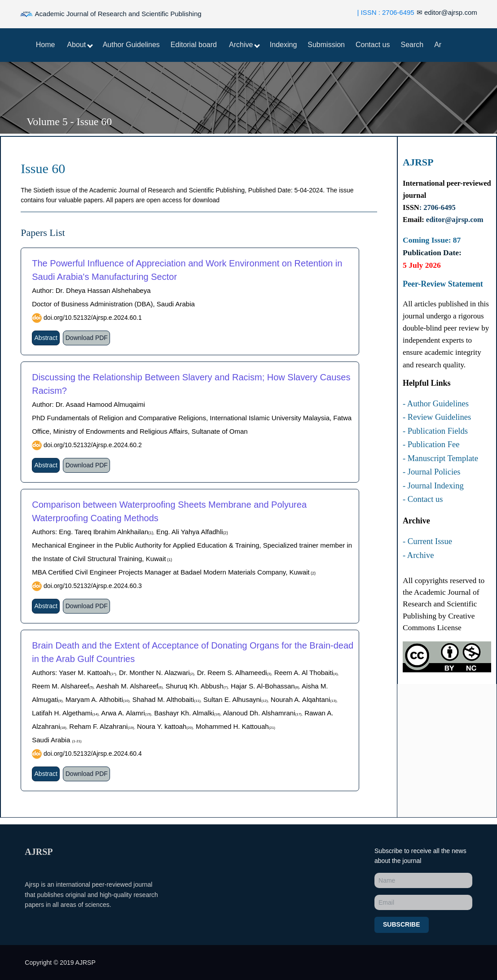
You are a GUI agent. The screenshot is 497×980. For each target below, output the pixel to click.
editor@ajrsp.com (447, 12)
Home (46, 45)
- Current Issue (427, 541)
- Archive (418, 555)
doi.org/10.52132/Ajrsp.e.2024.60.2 (92, 445)
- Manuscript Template (440, 458)
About (80, 45)
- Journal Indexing (433, 486)
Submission (326, 45)
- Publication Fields (435, 431)
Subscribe (401, 924)
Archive (244, 45)
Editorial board (194, 45)
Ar (438, 45)
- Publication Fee (431, 444)
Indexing (284, 45)
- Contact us (423, 499)
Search (412, 45)
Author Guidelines (131, 45)
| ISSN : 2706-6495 (385, 12)
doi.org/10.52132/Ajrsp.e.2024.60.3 (92, 586)
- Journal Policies (431, 472)
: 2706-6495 (438, 207)
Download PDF (87, 338)
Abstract (46, 338)
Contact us (373, 45)
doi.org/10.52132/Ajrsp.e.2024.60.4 (92, 754)
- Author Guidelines (436, 404)
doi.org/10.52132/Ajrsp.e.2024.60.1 (92, 318)
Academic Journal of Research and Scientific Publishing (110, 14)
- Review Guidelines (437, 417)
